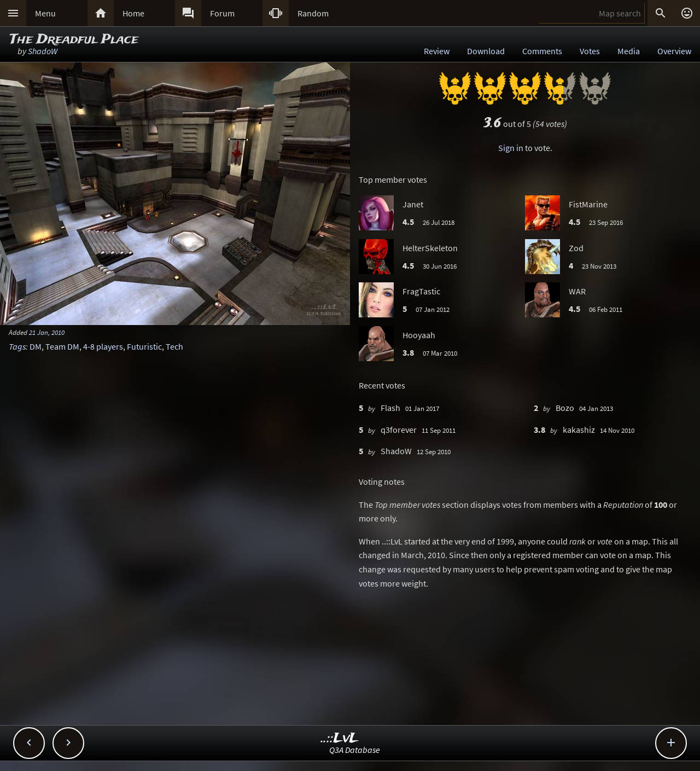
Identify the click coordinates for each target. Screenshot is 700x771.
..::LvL (340, 738)
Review (437, 51)
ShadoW (43, 51)
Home (133, 13)
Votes (590, 51)
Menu (45, 13)
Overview (674, 51)
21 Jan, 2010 (47, 332)
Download (486, 51)
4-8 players (103, 346)
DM (36, 346)
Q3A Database (355, 750)
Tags (17, 346)
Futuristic (144, 346)
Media (629, 51)
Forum (222, 13)
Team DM (62, 346)
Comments (542, 51)
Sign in (511, 148)
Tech (174, 346)
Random (313, 13)
